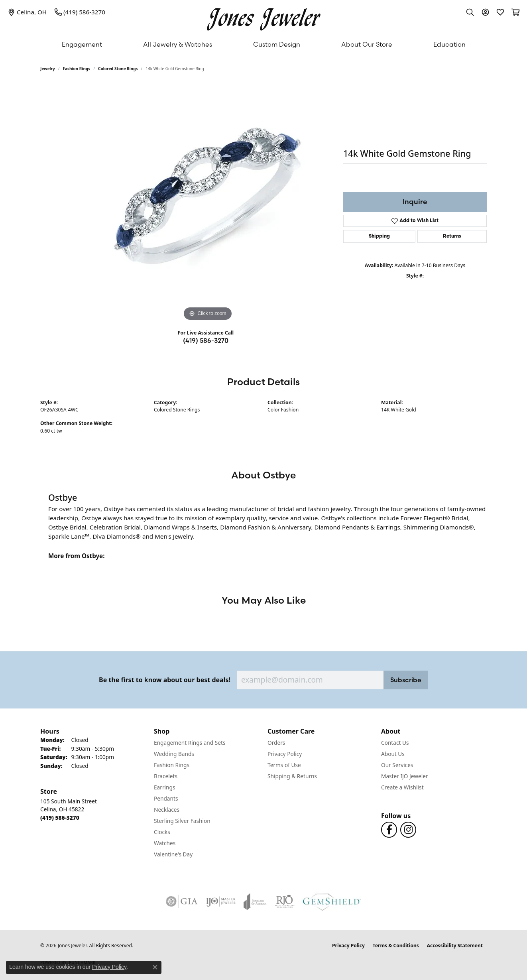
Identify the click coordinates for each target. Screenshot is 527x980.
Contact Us (395, 743)
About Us (393, 754)
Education (449, 44)
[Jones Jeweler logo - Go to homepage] (264, 17)
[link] (27, 12)
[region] (208, 203)
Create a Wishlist (402, 787)
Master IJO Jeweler (405, 776)
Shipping (379, 236)
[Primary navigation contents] (263, 44)
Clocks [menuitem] (162, 832)
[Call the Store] (60, 818)
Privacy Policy (285, 754)
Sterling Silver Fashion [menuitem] (182, 821)
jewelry (48, 69)
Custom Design (277, 44)
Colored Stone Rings (118, 69)
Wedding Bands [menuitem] (174, 754)
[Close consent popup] (155, 967)
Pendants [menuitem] (166, 798)
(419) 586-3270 (206, 340)
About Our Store (367, 44)
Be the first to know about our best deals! (165, 680)
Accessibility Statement (455, 946)
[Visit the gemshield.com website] (332, 901)
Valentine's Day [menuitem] (173, 854)
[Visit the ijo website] (221, 901)
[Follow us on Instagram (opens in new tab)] (408, 830)
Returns (452, 236)
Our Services (397, 765)
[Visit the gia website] (182, 901)
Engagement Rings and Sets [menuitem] (190, 743)
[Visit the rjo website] (285, 901)
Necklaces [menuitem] (167, 810)
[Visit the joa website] (255, 901)
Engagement (82, 44)
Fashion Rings (77, 69)
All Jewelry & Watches (178, 44)
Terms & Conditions (396, 946)
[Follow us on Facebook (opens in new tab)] (389, 830)
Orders (276, 743)
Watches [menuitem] (165, 843)
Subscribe (406, 680)
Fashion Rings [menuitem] (172, 765)
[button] (470, 12)
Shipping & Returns (292, 776)
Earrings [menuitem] (165, 787)
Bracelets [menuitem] (166, 776)
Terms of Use (284, 765)
